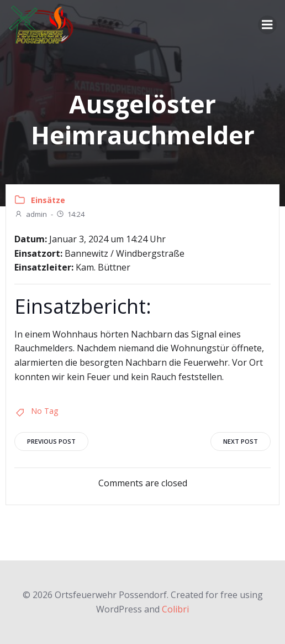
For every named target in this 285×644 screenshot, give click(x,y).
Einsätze (48, 200)
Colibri (175, 609)
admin (31, 214)
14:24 (70, 214)
